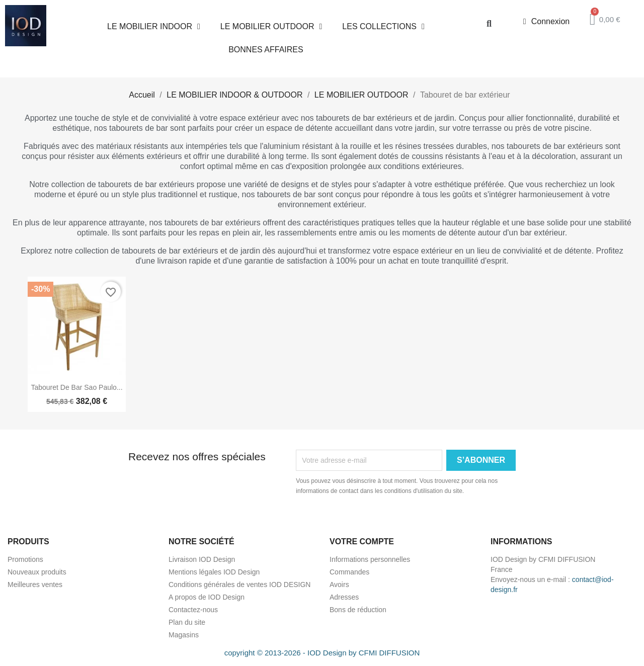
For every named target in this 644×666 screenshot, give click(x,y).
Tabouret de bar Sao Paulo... (76, 387)
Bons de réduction (358, 610)
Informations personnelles (370, 559)
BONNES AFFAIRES (266, 50)
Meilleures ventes (35, 585)
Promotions (25, 559)
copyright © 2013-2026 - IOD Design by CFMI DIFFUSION (322, 653)
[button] (489, 23)
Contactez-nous (193, 610)
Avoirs (339, 585)
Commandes (349, 572)
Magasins (184, 635)
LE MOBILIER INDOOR (154, 27)
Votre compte (362, 542)
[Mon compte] (546, 22)
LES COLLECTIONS (383, 27)
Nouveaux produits (37, 572)
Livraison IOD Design (202, 559)
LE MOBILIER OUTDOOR (271, 27)
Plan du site (187, 622)
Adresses (344, 597)
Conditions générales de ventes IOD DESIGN (239, 585)
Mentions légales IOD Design (214, 572)
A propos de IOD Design (207, 597)
